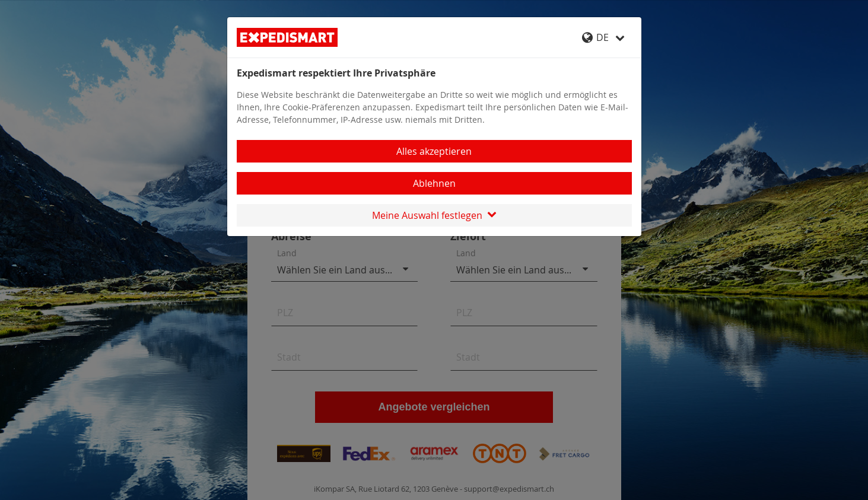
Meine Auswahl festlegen (434, 215)
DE (603, 37)
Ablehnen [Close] (434, 183)
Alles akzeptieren (434, 151)
